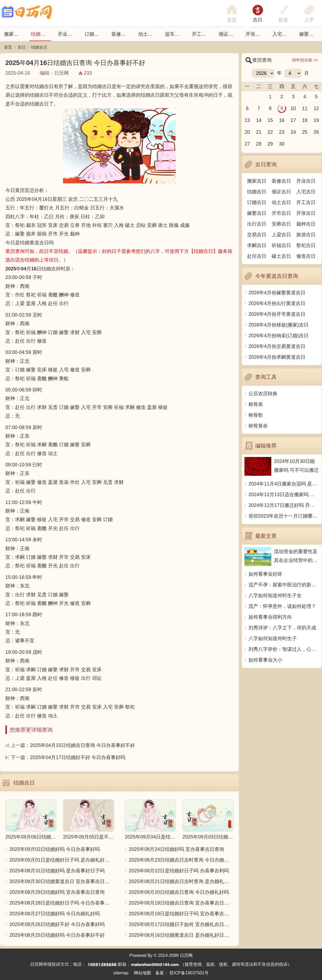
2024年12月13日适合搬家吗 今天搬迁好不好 (284, 495)
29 (270, 144)
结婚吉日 (41, 34)
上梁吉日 (281, 235)
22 (270, 132)
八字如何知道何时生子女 (275, 596)
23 (282, 132)
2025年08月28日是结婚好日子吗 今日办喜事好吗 (62, 903)
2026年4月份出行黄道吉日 (277, 303)
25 (305, 132)
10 (293, 108)
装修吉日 (121, 34)
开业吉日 (67, 34)
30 (282, 144)
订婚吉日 (94, 34)
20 (247, 132)
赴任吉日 (257, 256)
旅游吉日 (306, 235)
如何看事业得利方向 (270, 617)
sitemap (121, 973)
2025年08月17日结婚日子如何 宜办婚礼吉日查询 (181, 924)
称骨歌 (256, 415)
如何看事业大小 (265, 660)
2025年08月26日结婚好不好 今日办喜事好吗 (57, 924)
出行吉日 (257, 224)
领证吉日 (228, 34)
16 (282, 120)
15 (270, 120)
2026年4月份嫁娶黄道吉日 (277, 293)
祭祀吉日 (306, 245)
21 (259, 132)
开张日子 (255, 34)
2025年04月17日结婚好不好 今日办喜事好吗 (78, 757)
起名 (283, 20)
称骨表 (256, 404)
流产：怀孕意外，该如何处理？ (282, 606)
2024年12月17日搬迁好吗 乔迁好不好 (284, 505)
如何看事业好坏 (265, 574)
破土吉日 (281, 256)
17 (293, 120)
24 (293, 132)
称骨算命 (258, 426)
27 (247, 144)
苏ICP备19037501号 (189, 973)
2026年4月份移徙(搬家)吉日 (279, 325)
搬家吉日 (14, 34)
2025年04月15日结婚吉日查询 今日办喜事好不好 (83, 745)
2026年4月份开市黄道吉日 (277, 314)
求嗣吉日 (257, 245)
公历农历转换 (263, 394)
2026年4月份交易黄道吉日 (277, 346)
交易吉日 (257, 235)
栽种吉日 (306, 224)
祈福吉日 (281, 245)
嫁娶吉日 (309, 34)
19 (316, 120)
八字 (309, 20)
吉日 (258, 20)
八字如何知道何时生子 (273, 638)
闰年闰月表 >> (305, 60)
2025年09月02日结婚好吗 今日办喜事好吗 (55, 849)
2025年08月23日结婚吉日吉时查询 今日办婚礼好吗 (181, 860)
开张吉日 (306, 213)
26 (316, 132)
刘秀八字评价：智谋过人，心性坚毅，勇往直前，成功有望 (284, 649)
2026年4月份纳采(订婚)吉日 (279, 336)
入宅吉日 (282, 34)
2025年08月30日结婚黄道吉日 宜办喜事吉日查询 (62, 881)
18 (305, 120)
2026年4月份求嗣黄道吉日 (277, 357)
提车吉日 (175, 34)
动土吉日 (148, 34)
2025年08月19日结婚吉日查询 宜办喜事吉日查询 (181, 903)
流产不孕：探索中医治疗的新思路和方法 (284, 585)
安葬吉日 (281, 224)
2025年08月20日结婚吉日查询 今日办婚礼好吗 (179, 892)
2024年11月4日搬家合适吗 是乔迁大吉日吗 (284, 484)
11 (305, 108)
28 (259, 144)
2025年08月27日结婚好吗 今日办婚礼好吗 (55, 914)
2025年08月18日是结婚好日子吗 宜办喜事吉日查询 (181, 914)
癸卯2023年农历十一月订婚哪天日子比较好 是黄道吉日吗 (284, 516)
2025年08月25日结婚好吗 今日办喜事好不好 (57, 935)
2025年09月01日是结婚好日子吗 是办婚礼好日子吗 (62, 860)
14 (259, 120)
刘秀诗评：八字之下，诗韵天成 (282, 628)
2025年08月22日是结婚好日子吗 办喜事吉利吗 (179, 871)
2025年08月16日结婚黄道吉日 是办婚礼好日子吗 (181, 935)
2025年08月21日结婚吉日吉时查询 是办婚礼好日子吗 (181, 881)
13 (247, 120)
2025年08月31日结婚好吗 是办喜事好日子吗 (57, 871)
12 (316, 108)
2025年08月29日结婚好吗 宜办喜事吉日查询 (57, 892)
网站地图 (142, 973)
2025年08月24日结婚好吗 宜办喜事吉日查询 (176, 849)
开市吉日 (281, 213)
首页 (8, 47)
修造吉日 (306, 256)
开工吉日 (202, 34)
